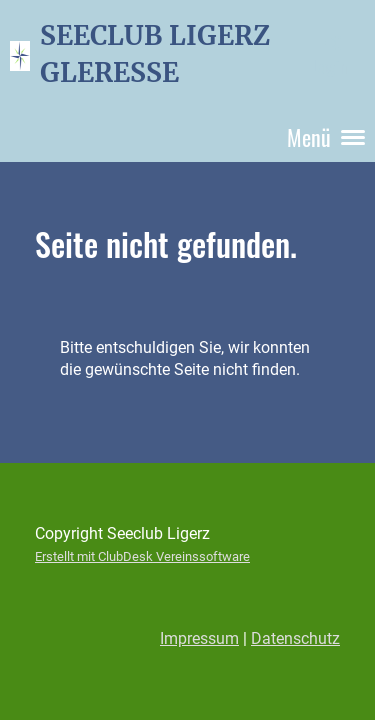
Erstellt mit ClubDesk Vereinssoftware (142, 556)
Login (329, 55)
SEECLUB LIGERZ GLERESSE (155, 54)
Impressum (199, 638)
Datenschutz (295, 638)
